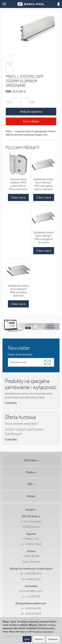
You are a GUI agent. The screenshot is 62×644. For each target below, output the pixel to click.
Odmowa (39, 639)
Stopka (31, 472)
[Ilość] (21, 102)
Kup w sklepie (31, 121)
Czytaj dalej (11, 403)
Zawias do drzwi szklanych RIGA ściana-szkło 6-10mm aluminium (18, 184)
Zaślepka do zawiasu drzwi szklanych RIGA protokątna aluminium (18, 290)
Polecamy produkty (23, 148)
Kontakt (31, 496)
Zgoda (27, 639)
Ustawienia (53, 639)
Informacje (31, 460)
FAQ (31, 484)
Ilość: (9, 102)
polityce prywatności (45, 632)
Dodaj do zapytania (31, 111)
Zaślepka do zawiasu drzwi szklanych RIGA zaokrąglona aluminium (44, 237)
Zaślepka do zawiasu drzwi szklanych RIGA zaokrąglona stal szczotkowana (44, 184)
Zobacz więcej (18, 197)
